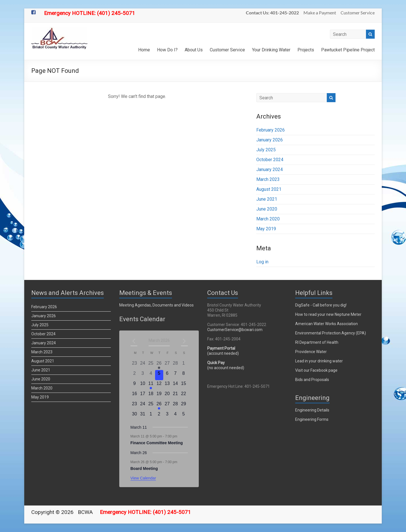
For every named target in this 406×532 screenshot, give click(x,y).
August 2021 (269, 189)
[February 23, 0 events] (135, 365)
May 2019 (266, 229)
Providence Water (311, 352)
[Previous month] (134, 341)
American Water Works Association (326, 324)
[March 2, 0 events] (135, 375)
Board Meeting (144, 468)
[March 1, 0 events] (184, 365)
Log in (262, 262)
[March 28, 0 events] (176, 406)
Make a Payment (320, 13)
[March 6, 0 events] (167, 375)
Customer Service (358, 13)
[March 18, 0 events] (151, 395)
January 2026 (270, 140)
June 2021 (267, 199)
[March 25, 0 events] (151, 406)
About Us (194, 50)
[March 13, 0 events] (167, 385)
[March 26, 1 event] (159, 406)
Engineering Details (312, 410)
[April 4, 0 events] (176, 416)
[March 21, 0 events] (176, 395)
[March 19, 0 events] (159, 395)
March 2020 (268, 219)
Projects (306, 50)
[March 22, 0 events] (184, 395)
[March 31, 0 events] (143, 416)
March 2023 (268, 179)
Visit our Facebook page (316, 370)
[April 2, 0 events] (159, 416)
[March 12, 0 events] (159, 385)
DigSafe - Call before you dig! (321, 305)
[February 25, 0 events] (151, 365)
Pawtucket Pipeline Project (348, 50)
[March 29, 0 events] (184, 406)
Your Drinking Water (271, 50)
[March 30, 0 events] (135, 416)
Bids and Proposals (312, 380)
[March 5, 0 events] (159, 375)
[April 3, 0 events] (167, 416)
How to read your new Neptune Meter (328, 314)
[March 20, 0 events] (167, 395)
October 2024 (270, 160)
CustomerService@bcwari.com (235, 330)
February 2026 (271, 130)
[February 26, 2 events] (159, 365)
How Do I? (167, 50)
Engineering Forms (312, 419)
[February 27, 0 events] (167, 365)
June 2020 (267, 209)
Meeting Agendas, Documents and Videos (156, 305)
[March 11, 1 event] (151, 385)
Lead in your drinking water (319, 361)
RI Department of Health (317, 342)
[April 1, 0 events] (151, 416)
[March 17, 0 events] (143, 395)
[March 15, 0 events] (184, 385)
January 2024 (270, 169)
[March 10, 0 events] (143, 385)
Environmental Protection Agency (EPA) (331, 333)
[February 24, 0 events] (143, 365)
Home (144, 50)
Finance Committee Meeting (157, 443)
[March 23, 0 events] (135, 406)
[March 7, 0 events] (176, 375)
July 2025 (266, 150)
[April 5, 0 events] (184, 416)
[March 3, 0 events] (143, 375)
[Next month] (184, 341)
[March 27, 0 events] (167, 406)
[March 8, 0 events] (184, 375)
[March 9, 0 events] (135, 385)
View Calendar (143, 478)
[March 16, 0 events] (135, 395)
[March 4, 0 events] (151, 375)
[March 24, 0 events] (143, 406)
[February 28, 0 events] (176, 365)
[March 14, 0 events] (176, 385)
